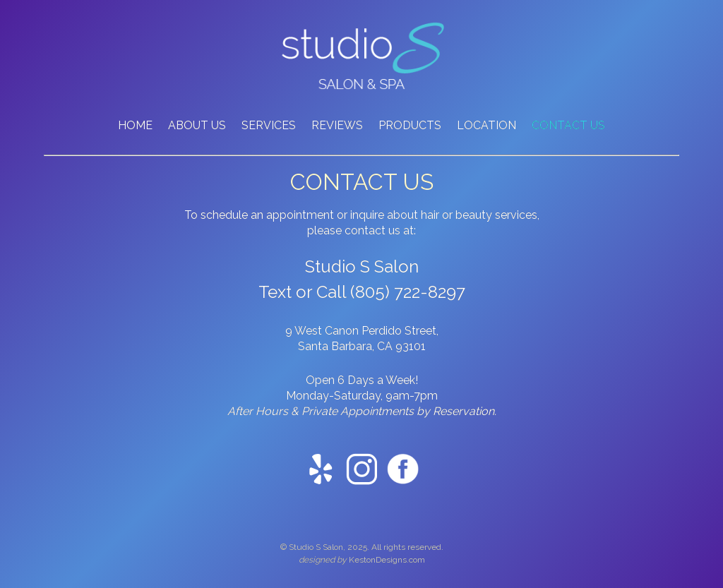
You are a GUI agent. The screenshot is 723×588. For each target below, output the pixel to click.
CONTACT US (568, 125)
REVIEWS (337, 125)
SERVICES (269, 125)
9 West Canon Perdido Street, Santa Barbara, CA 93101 (362, 338)
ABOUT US (197, 125)
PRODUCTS (410, 125)
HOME (135, 125)
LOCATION (486, 125)
